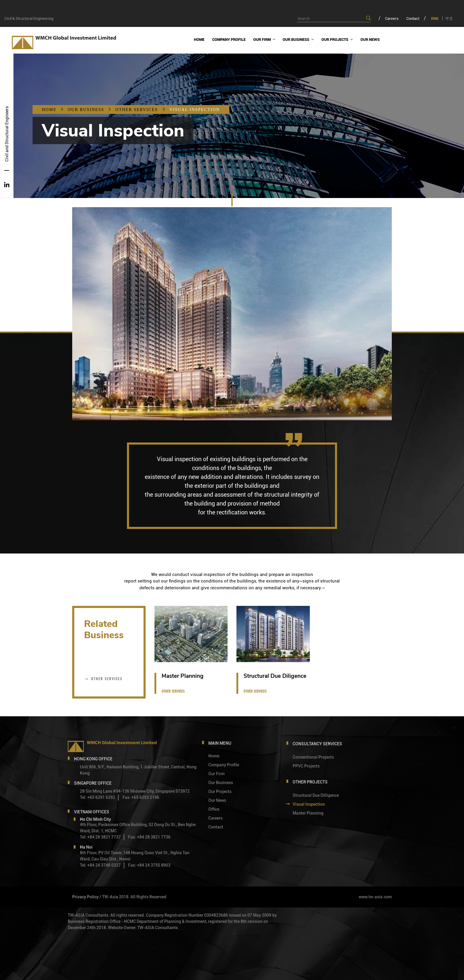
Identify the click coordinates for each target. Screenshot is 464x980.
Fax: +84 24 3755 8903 (149, 865)
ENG (435, 18)
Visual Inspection (195, 110)
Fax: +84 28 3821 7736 (149, 837)
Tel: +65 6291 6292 (98, 797)
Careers (392, 18)
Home (49, 110)
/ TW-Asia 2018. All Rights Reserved (133, 897)
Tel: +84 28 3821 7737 (100, 837)
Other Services (137, 110)
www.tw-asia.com (375, 897)
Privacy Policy (85, 897)
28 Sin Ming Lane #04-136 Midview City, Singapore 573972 (135, 791)
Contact (413, 18)
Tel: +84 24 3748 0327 (100, 865)
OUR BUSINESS (86, 110)
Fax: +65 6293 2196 (141, 797)
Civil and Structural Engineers (7, 134)
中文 (449, 18)
